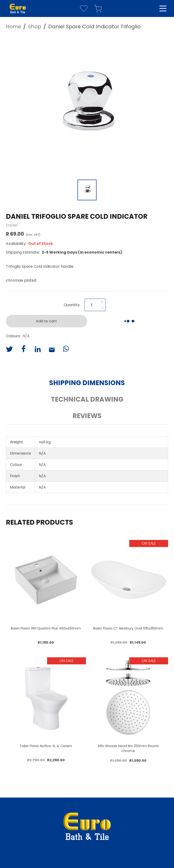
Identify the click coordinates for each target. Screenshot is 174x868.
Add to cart (46, 321)
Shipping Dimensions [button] (87, 383)
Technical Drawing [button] (87, 399)
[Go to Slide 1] (87, 190)
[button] (87, 106)
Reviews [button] (87, 416)
